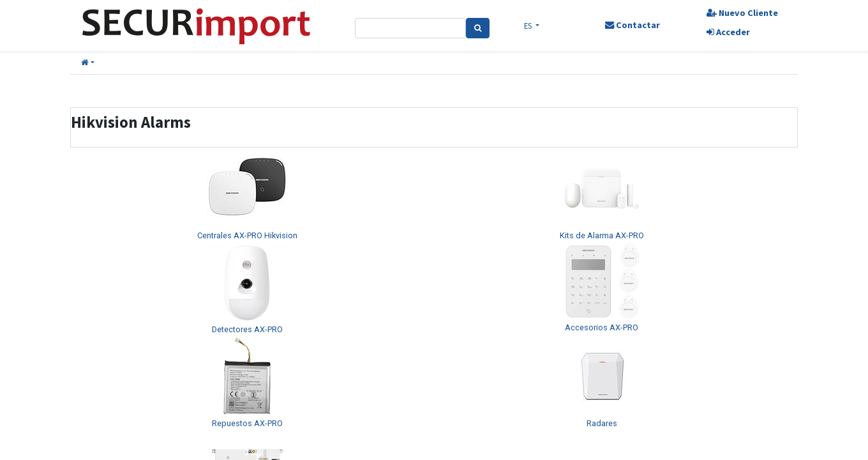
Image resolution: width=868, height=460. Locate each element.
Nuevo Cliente (742, 13)
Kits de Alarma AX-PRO (602, 235)
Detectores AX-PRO (247, 329)
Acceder (728, 32)
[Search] (478, 28)
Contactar (632, 25)
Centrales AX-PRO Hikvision (247, 235)
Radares (602, 423)
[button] (88, 63)
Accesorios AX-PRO (602, 327)
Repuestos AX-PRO (247, 423)
